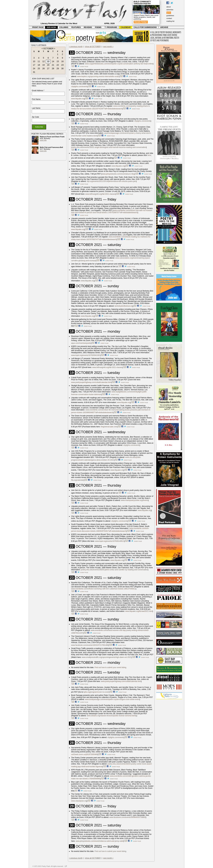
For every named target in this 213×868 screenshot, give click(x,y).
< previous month (76, 47)
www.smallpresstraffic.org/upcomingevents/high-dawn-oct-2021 (107, 657)
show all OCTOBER (93, 47)
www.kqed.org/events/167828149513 (110, 541)
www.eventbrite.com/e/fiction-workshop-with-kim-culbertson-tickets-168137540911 (103, 589)
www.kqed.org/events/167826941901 (86, 355)
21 (53, 65)
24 (34, 68)
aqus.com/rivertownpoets (81, 343)
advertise (170, 10)
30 (62, 68)
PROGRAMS (111, 27)
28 (53, 68)
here (149, 155)
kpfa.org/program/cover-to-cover (96, 692)
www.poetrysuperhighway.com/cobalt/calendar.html (91, 382)
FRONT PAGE (38, 27)
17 (34, 65)
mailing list (170, 21)
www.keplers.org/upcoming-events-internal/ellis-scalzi (98, 76)
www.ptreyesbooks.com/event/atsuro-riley (118, 174)
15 (58, 61)
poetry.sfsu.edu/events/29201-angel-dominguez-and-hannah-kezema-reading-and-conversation (109, 147)
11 (39, 61)
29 (58, 68)
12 (43, 61)
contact (169, 18)
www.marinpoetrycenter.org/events (135, 500)
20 (48, 65)
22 (58, 65)
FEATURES (76, 27)
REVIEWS (88, 27)
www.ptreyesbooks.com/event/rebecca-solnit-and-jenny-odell (100, 841)
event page (84, 67)
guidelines (170, 16)
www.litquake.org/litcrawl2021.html (139, 611)
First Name (36, 99)
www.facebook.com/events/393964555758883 (128, 817)
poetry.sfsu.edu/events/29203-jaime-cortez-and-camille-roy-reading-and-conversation (114, 570)
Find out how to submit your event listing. (111, 667)
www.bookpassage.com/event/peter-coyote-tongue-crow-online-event (112, 699)
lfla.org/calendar (77, 480)
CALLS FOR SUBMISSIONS (145, 27)
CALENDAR (126, 27)
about (169, 7)
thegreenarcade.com (109, 427)
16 (62, 61)
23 (62, 65)
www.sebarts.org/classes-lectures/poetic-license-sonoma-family (112, 716)
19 (43, 65)
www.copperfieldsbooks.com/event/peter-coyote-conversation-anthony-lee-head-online (119, 64)
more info (43, 140)
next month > (108, 47)
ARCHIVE (164, 27)
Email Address (38, 91)
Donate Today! (141, 22)
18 (39, 65)
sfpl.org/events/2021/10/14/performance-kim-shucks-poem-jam (111, 181)
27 (48, 68)
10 (34, 61)
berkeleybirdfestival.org (124, 306)
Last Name (36, 108)
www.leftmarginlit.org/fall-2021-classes (100, 194)
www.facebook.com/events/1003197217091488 (90, 645)
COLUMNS (64, 27)
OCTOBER (48, 49)
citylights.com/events (79, 87)
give (169, 13)
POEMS (98, 27)
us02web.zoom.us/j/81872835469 (84, 754)
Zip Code (35, 117)
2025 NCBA (52, 27)
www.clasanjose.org (79, 801)
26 (43, 68)
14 (53, 61)
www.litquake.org (78, 99)
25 (39, 68)
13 (48, 61)
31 (34, 72)
